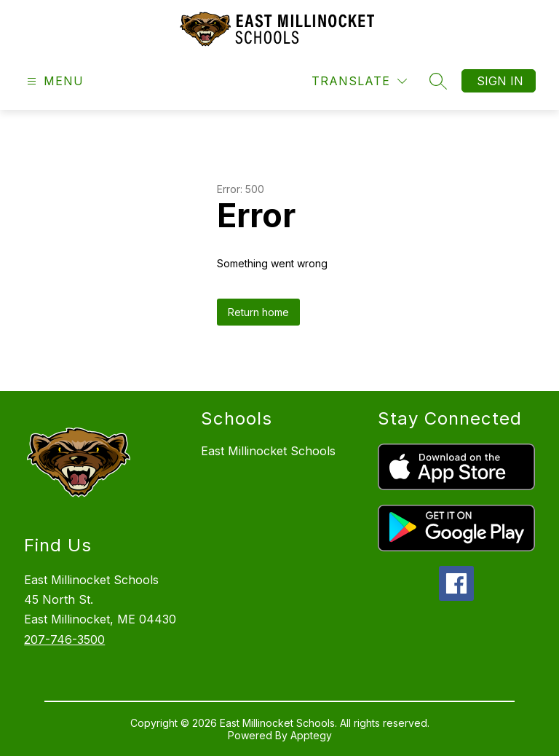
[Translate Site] (359, 81)
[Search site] (438, 81)
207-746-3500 (64, 639)
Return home (258, 312)
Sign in (500, 81)
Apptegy (311, 735)
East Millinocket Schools (268, 451)
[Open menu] (53, 81)
